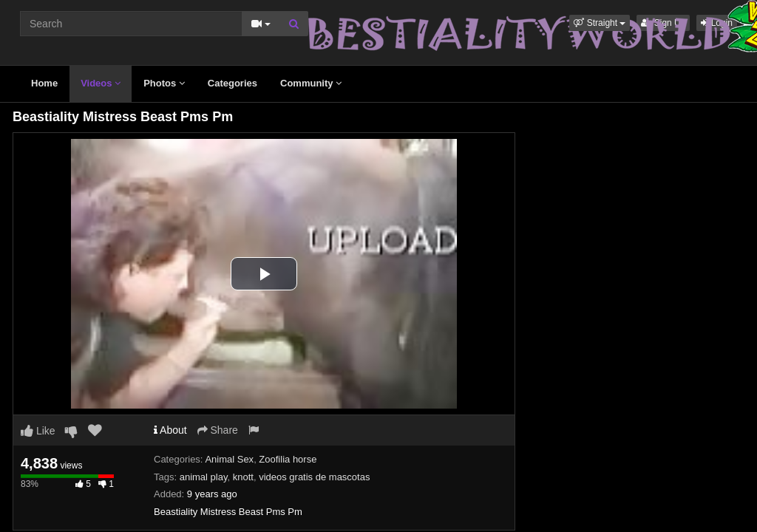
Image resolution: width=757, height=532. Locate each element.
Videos (101, 83)
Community (311, 83)
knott (243, 477)
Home (44, 83)
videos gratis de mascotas (314, 477)
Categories (232, 83)
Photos (164, 83)
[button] (600, 23)
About (170, 430)
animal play (204, 477)
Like (38, 431)
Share (218, 430)
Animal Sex (229, 459)
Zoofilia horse (288, 459)
